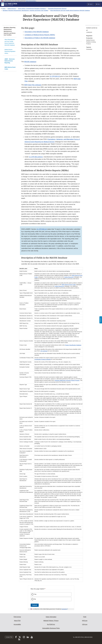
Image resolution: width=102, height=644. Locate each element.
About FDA (17, 621)
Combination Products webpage (43, 359)
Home (4, 9)
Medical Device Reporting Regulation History (10, 51)
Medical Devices (12, 9)
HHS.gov (85, 621)
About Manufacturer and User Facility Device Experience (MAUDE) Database (70, 10)
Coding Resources (69, 277)
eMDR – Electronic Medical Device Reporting (10, 61)
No (35, 599)
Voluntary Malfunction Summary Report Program (67, 380)
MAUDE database (30, 62)
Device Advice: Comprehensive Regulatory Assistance (32, 9)
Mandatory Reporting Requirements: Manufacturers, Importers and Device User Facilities (25, 10)
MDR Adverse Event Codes (10, 68)
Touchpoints (64, 609)
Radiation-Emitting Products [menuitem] (91, 43)
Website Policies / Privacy (51, 621)
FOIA (85, 617)
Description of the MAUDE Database (37, 32)
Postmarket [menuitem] (89, 49)
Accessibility (17, 624)
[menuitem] (92, 31)
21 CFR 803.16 (42, 229)
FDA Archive (17, 617)
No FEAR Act (51, 624)
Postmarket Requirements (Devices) (57, 9)
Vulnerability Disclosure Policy (51, 628)
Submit (35, 605)
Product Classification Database (73, 345)
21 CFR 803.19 (55, 76)
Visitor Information (51, 617)
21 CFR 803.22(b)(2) (36, 157)
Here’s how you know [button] (31, 1)
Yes (35, 594)
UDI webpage (44, 351)
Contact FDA (9, 637)
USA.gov (85, 624)
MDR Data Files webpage (33, 85)
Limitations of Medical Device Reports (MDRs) (40, 35)
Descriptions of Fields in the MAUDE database (40, 38)
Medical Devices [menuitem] (90, 40)
